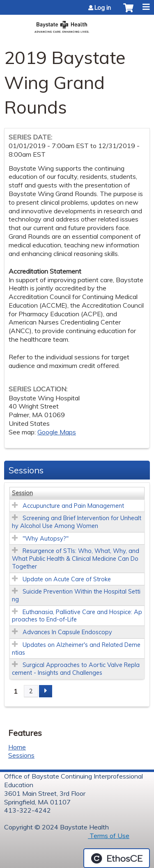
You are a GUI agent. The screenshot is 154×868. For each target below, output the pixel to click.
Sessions (21, 755)
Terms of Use (109, 836)
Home (17, 747)
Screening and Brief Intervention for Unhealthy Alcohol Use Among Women (77, 522)
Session (22, 493)
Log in (103, 8)
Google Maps (57, 432)
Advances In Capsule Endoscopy (67, 632)
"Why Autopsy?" (46, 539)
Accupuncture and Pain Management (73, 506)
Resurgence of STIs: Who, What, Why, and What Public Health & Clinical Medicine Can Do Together (76, 558)
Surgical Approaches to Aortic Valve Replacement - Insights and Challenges (76, 669)
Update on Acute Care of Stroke (67, 579)
